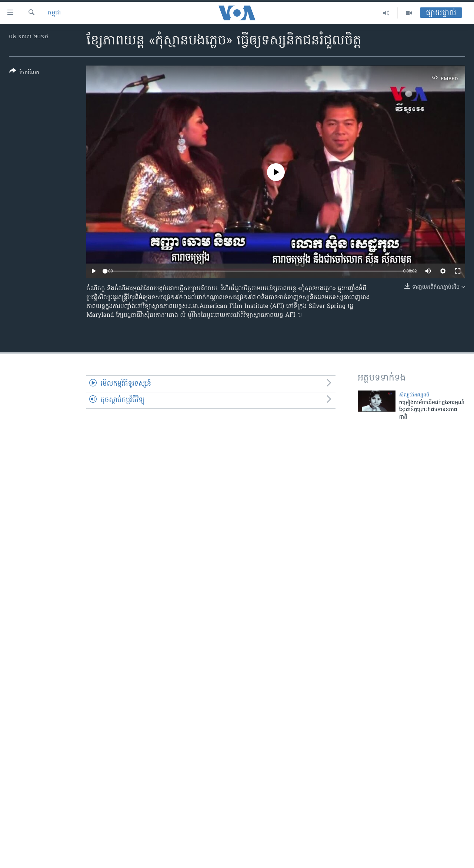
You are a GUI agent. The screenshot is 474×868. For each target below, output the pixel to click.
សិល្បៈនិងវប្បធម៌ (414, 395)
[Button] (24, 73)
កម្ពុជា (54, 13)
